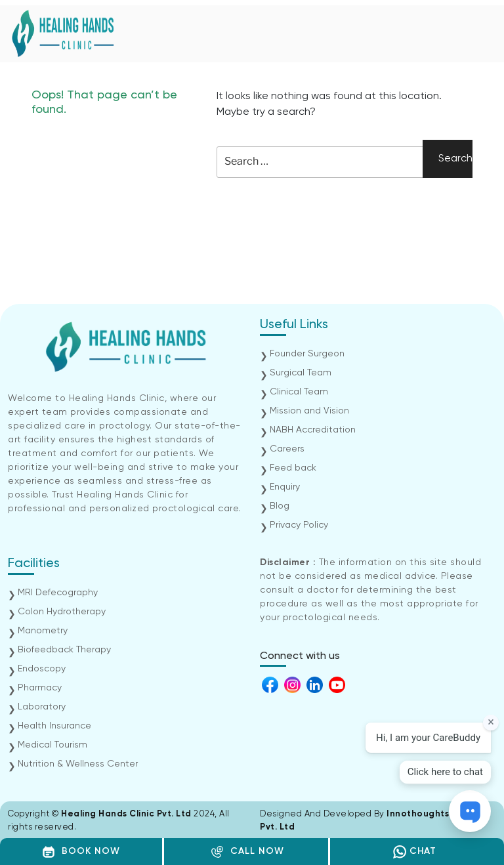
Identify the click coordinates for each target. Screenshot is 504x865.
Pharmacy (40, 688)
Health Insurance (54, 726)
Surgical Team (301, 373)
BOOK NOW (81, 852)
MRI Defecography (58, 593)
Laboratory (42, 707)
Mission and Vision (309, 411)
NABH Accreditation (313, 430)
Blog (280, 506)
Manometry (43, 631)
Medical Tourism (52, 745)
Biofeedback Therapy (64, 650)
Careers (287, 449)
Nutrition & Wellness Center (78, 764)
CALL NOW (247, 852)
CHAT (415, 852)
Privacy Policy (299, 525)
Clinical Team (299, 392)
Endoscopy (42, 669)
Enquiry (285, 487)
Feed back (293, 468)
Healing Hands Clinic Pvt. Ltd (127, 814)
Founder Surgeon (307, 354)
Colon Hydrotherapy (62, 612)
